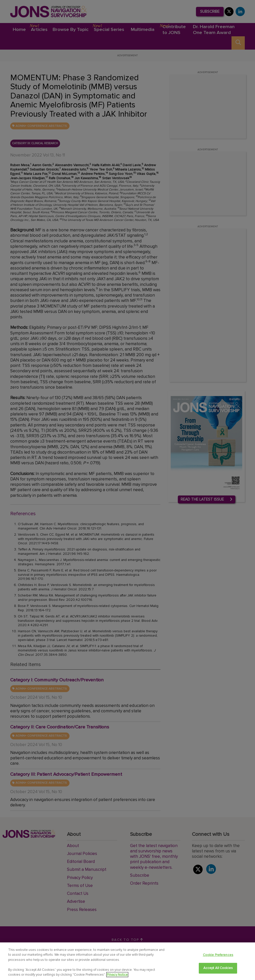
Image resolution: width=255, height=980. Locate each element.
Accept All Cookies (218, 968)
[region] (127, 961)
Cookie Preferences (218, 955)
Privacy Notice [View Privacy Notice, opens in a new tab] (117, 975)
